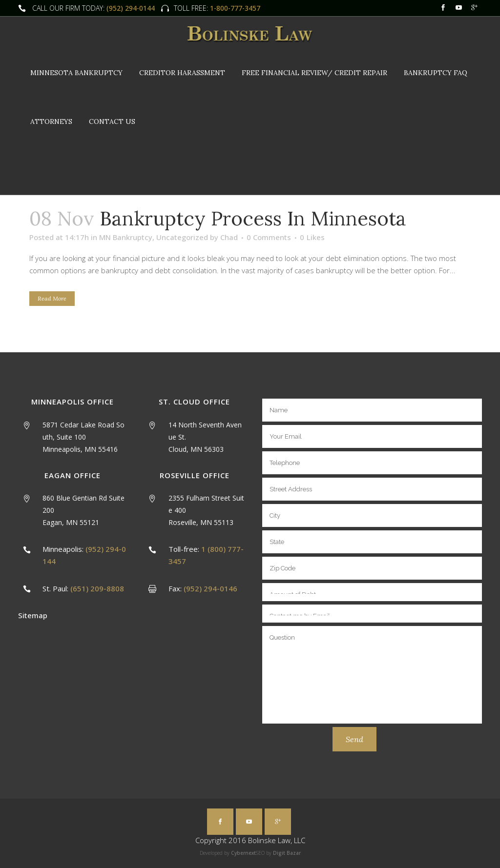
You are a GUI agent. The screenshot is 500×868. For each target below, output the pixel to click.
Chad (229, 237)
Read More (52, 298)
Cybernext (243, 853)
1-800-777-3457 (234, 8)
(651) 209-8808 (97, 588)
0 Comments (269, 237)
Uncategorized (182, 237)
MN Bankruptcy (126, 237)
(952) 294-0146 (210, 588)
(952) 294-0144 (131, 8)
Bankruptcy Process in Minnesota (253, 218)
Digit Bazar (287, 853)
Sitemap (33, 615)
